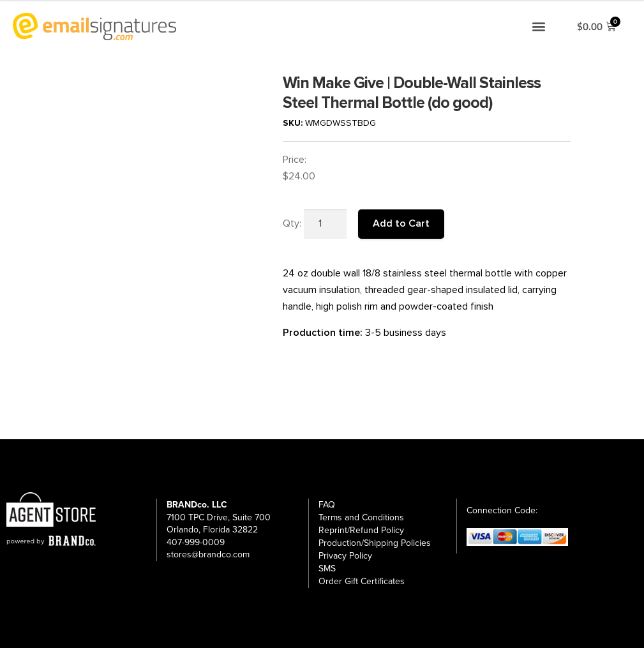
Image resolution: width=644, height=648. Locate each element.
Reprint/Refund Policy (361, 530)
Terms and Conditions (361, 517)
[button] (538, 26)
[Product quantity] (326, 224)
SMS (327, 569)
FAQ (327, 505)
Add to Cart (401, 223)
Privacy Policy (345, 556)
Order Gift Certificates (362, 581)
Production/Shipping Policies (375, 543)
